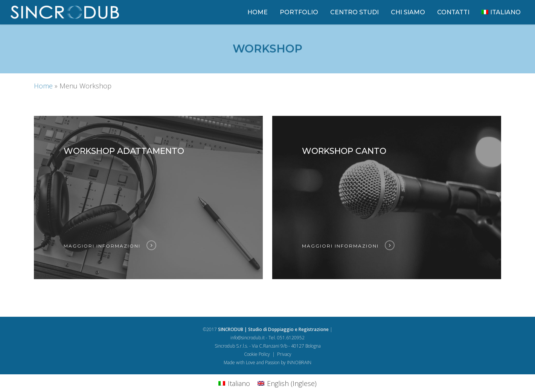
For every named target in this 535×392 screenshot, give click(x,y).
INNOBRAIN (299, 362)
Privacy (284, 354)
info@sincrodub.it (248, 338)
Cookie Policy (257, 354)
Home (43, 86)
